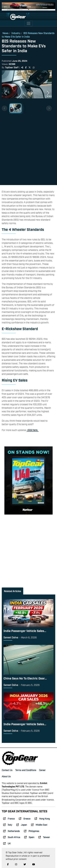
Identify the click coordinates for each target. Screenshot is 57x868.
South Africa (12, 837)
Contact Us (7, 770)
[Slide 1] (15, 108)
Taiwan (44, 837)
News (5, 33)
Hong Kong (42, 818)
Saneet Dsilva (11, 637)
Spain (29, 837)
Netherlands (11, 831)
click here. (33, 430)
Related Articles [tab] (12, 591)
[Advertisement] (28, 148)
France (9, 818)
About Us (6, 776)
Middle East (39, 825)
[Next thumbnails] (49, 108)
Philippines (32, 831)
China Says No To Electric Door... (25, 678)
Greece (25, 818)
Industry (16, 33)
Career (42, 770)
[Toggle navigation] (28, 23)
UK (7, 843)
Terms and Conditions (26, 770)
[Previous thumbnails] (5, 108)
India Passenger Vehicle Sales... (25, 631)
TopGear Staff (12, 67)
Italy (8, 825)
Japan (22, 825)
